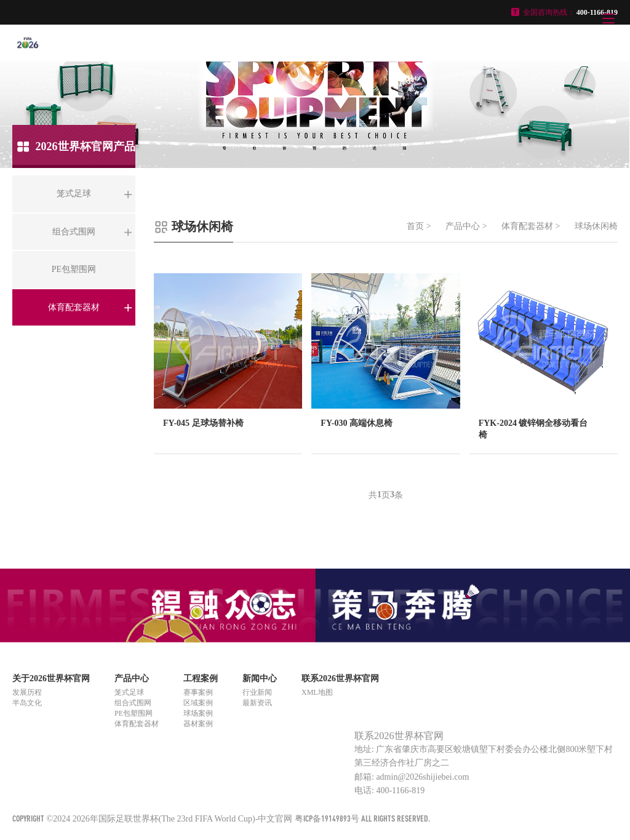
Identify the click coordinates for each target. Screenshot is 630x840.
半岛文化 (27, 703)
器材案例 (198, 724)
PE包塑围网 (134, 713)
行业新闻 (257, 692)
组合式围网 (133, 703)
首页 (415, 226)
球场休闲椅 (596, 226)
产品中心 (463, 226)
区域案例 (198, 703)
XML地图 (317, 692)
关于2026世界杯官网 (51, 678)
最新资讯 (257, 703)
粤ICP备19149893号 (327, 818)
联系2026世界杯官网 (340, 678)
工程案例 (201, 678)
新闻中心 (260, 678)
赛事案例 (198, 692)
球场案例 (198, 713)
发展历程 (27, 692)
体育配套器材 (527, 226)
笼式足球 (129, 692)
